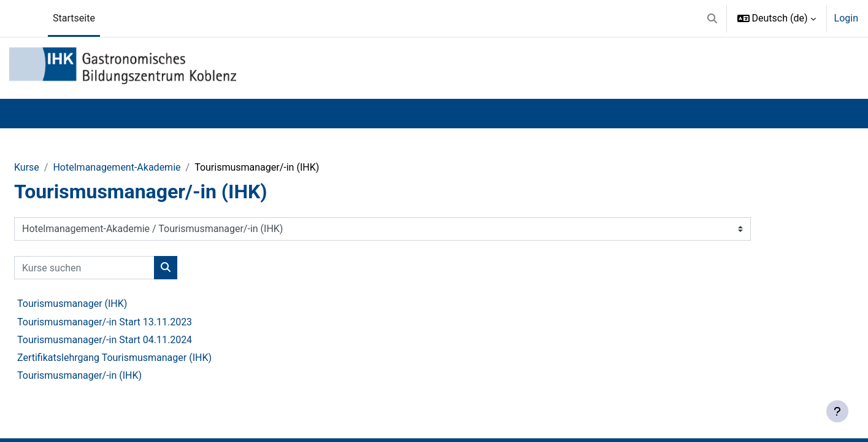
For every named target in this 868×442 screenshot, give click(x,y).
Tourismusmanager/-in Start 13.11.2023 (105, 322)
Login (846, 18)
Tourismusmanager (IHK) (72, 304)
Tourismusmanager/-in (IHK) (79, 375)
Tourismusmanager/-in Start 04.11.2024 (105, 340)
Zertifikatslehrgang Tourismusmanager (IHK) (114, 358)
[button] (712, 18)
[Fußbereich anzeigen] (837, 411)
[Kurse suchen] (84, 268)
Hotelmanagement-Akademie (117, 167)
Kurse (27, 167)
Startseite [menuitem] (74, 18)
